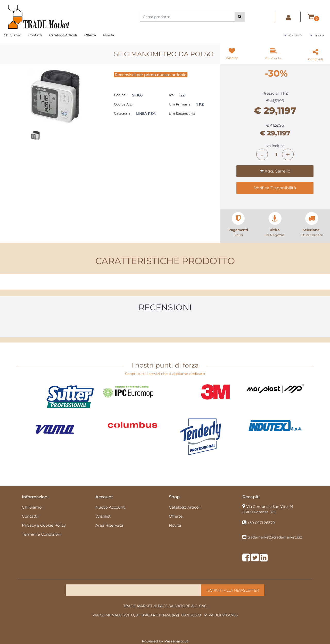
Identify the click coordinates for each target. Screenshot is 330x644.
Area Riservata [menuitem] (109, 525)
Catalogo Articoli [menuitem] (63, 35)
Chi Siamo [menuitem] (13, 35)
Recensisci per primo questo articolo (151, 75)
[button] (240, 17)
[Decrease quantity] (262, 154)
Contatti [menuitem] (35, 35)
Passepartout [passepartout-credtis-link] (176, 641)
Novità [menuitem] (109, 35)
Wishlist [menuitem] (103, 516)
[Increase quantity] (288, 154)
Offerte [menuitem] (90, 35)
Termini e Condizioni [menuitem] (42, 534)
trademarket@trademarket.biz (275, 537)
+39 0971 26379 (261, 523)
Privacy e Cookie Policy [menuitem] (44, 525)
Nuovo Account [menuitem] (110, 507)
